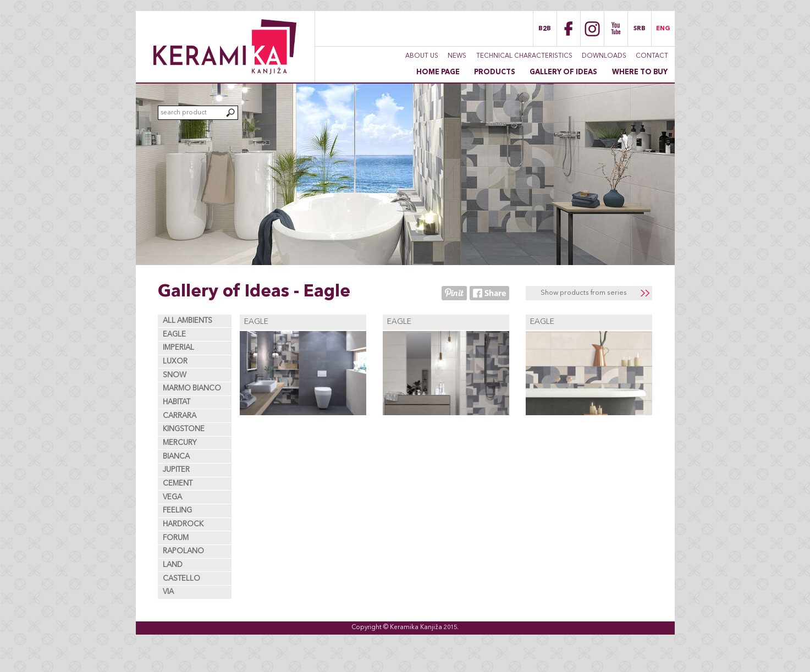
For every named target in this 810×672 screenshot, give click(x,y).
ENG (663, 29)
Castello (181, 579)
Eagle (174, 335)
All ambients (188, 321)
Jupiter (176, 470)
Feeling (177, 511)
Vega (172, 497)
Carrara (180, 416)
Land (173, 565)
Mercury (180, 443)
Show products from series (584, 293)
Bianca (176, 457)
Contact (652, 56)
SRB (640, 29)
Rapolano (183, 551)
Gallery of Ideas (563, 72)
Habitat (177, 402)
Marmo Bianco (192, 389)
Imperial (178, 348)
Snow (175, 375)
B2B (545, 29)
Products (495, 72)
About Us (422, 56)
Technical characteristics (524, 56)
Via (168, 592)
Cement (178, 484)
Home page (438, 72)
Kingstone (184, 429)
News (457, 56)
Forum (176, 538)
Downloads (604, 56)
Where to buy (640, 72)
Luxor (175, 362)
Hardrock (183, 524)
